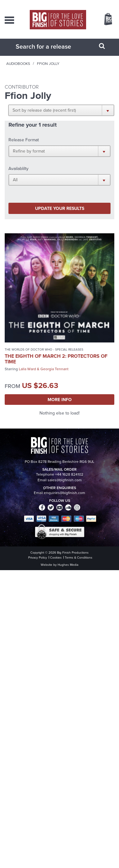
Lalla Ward (27, 369)
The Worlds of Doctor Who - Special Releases (44, 349)
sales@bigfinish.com (65, 480)
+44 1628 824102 (69, 474)
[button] (61, 110)
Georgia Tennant (54, 369)
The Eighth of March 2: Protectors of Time (56, 359)
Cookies (56, 558)
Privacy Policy (38, 558)
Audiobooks (18, 64)
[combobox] (52, 46)
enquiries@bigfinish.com (65, 493)
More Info (60, 400)
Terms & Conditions (79, 558)
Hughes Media (68, 565)
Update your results (60, 208)
